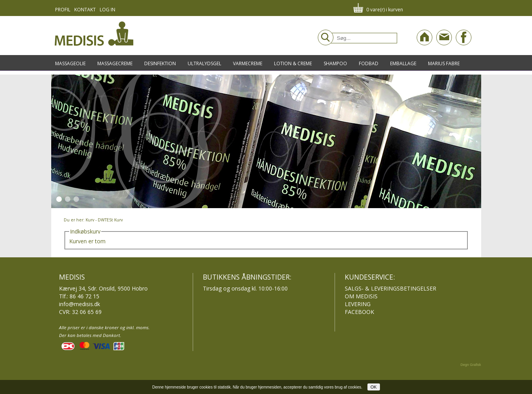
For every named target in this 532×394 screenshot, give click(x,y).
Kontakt (85, 10)
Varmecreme (248, 63)
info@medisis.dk (80, 304)
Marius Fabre (444, 63)
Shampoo (335, 63)
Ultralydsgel (204, 63)
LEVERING (358, 304)
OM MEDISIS (361, 296)
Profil (63, 10)
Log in (107, 10)
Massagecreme (115, 63)
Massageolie (70, 63)
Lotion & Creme (293, 63)
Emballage (403, 63)
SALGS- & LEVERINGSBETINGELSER (390, 288)
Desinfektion (160, 63)
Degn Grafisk (471, 365)
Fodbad (369, 63)
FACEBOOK (359, 312)
